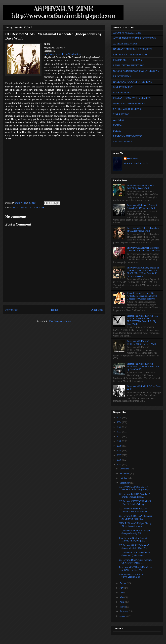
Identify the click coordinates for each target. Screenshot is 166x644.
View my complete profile (136, 163)
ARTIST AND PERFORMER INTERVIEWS (134, 38)
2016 (120, 460)
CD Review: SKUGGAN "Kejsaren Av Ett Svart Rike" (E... (136, 517)
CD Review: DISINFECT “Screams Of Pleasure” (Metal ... (136, 561)
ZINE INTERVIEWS (123, 87)
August (123, 583)
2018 (120, 451)
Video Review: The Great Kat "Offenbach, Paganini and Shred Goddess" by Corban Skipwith (142, 296)
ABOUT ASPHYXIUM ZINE (127, 33)
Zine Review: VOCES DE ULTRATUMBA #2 (131, 576)
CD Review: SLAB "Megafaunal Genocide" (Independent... (134, 554)
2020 (120, 441)
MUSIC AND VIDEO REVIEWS (29, 208)
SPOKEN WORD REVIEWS (127, 109)
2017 (120, 455)
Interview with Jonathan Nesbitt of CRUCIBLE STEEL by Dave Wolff (144, 249)
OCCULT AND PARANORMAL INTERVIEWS (136, 71)
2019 (120, 446)
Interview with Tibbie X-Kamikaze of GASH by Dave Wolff (143, 229)
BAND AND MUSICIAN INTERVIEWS (133, 49)
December (125, 469)
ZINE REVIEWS (121, 114)
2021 (120, 436)
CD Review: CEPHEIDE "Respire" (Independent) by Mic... (135, 532)
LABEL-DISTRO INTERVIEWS (129, 65)
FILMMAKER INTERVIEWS (127, 60)
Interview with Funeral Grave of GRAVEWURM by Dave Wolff (142, 207)
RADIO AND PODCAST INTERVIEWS (132, 82)
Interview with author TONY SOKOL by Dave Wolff (141, 187)
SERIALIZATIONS (123, 142)
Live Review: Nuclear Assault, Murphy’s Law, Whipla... (133, 539)
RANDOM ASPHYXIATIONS (128, 136)
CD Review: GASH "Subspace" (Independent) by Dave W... (134, 547)
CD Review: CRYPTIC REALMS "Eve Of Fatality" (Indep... (135, 503)
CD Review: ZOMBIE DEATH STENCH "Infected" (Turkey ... (135, 488)
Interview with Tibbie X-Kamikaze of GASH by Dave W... (135, 569)
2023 (120, 427)
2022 (120, 432)
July (122, 588)
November (125, 474)
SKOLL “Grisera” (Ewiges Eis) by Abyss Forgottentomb (135, 525)
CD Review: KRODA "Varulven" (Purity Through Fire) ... (135, 495)
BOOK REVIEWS (122, 93)
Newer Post (12, 310)
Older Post (97, 310)
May (122, 597)
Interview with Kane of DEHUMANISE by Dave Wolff (142, 343)
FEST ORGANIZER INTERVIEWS (130, 55)
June (122, 593)
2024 (120, 422)
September (125, 483)
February (124, 611)
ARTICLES (119, 120)
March (123, 607)
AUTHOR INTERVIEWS (125, 44)
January (123, 616)
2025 (120, 418)
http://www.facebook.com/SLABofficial (62, 54)
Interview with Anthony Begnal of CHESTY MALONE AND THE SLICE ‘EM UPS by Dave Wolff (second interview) (143, 272)
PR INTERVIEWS (122, 76)
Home (55, 310)
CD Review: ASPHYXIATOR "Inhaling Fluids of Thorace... (134, 510)
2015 (120, 465)
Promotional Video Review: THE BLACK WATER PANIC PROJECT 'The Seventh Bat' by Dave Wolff (142, 320)
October (124, 478)
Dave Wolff (133, 159)
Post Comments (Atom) (60, 321)
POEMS (117, 131)
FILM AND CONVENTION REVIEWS (132, 98)
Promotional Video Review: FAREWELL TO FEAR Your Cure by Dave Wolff (143, 367)
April (122, 602)
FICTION (118, 125)
